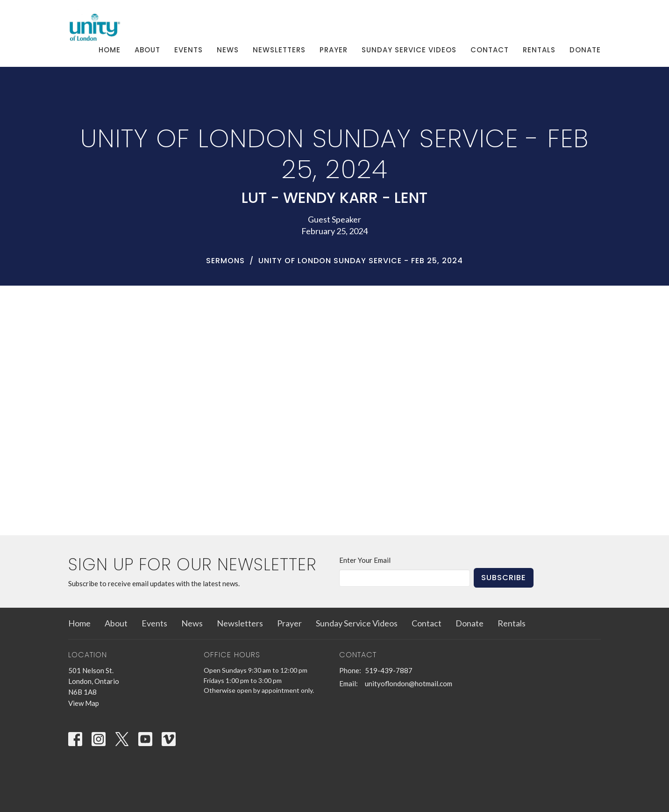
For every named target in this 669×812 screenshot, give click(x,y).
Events (189, 50)
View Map (84, 703)
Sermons (225, 261)
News (228, 50)
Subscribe (504, 578)
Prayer (334, 50)
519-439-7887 (389, 670)
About (147, 50)
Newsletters (279, 50)
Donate (585, 50)
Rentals (539, 50)
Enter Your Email (365, 560)
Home (110, 50)
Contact (490, 50)
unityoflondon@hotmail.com (409, 683)
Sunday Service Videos (409, 50)
